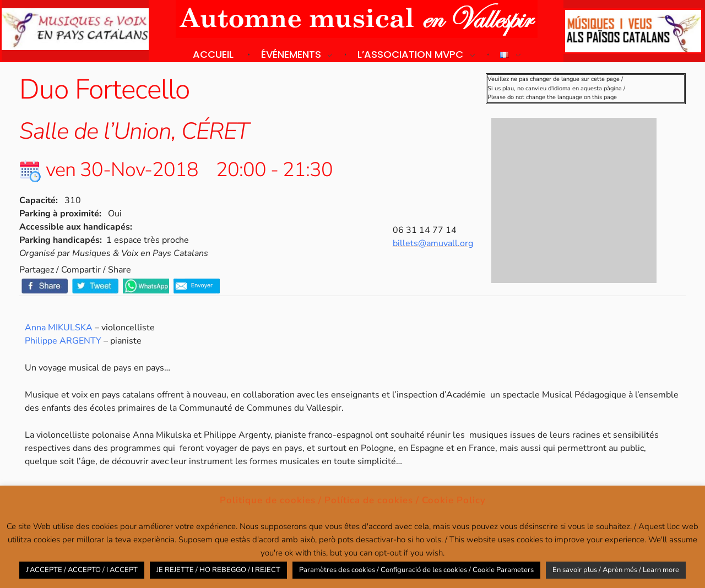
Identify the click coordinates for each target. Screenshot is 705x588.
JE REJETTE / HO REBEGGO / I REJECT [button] (218, 570)
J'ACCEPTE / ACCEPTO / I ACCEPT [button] (82, 570)
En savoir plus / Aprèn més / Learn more (616, 570)
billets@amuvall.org (433, 243)
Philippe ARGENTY (63, 341)
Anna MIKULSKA (59, 328)
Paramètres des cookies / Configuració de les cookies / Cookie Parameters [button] (416, 570)
